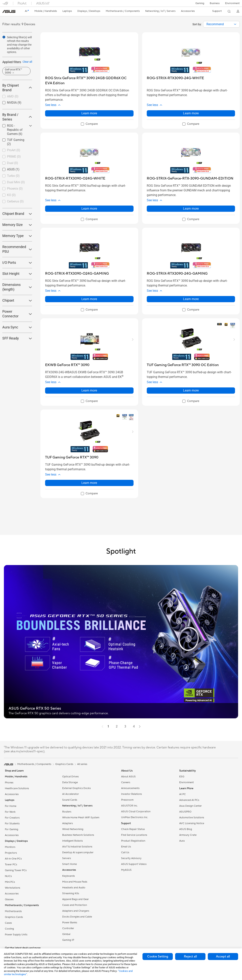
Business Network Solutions (78, 835)
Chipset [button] (17, 300)
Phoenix (15, 189)
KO (11, 195)
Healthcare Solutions (17, 788)
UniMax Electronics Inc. (135, 817)
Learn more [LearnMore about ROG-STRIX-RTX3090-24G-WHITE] (191, 113)
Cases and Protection (75, 905)
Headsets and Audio (74, 888)
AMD (13, 96)
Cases (8, 923)
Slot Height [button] (17, 274)
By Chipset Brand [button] (17, 88)
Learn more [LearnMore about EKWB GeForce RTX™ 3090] (89, 390)
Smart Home (69, 864)
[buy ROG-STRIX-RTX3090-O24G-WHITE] (75, 178)
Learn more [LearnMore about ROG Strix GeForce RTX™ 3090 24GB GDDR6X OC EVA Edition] (89, 113)
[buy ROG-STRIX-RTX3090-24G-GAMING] (177, 274)
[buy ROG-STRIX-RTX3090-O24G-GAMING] (77, 274)
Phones (9, 783)
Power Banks (70, 923)
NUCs (8, 876)
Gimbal (66, 934)
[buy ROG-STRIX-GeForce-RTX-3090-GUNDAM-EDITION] (190, 178)
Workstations (13, 888)
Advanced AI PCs (189, 800)
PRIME (14, 157)
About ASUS (128, 777)
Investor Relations (131, 794)
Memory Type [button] (17, 236)
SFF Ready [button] (17, 338)
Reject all (190, 957)
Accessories (12, 794)
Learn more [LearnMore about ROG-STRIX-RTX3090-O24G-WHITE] (89, 209)
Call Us (125, 852)
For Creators (12, 818)
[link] (9, 11)
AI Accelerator (71, 794)
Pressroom (127, 800)
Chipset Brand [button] (17, 214)
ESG (182, 777)
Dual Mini (16, 182)
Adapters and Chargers (76, 911)
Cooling (9, 929)
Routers (67, 812)
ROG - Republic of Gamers (15, 130)
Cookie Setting (158, 957)
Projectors (11, 853)
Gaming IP (68, 940)
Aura (182, 841)
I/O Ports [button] (17, 263)
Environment (232, 3)
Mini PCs (10, 882)
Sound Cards (70, 800)
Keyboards (69, 876)
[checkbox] (17, 97)
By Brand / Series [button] (17, 117)
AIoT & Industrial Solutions (77, 847)
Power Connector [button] (17, 314)
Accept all (223, 957)
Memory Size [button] (17, 225)
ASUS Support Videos (134, 864)
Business (215, 3)
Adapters (68, 823)
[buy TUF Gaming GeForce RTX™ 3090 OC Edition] (183, 365)
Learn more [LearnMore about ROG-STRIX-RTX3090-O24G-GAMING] (89, 299)
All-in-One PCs (13, 859)
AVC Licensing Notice (192, 823)
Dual (13, 163)
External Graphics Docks (76, 788)
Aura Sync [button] (17, 327)
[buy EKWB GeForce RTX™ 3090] (67, 365)
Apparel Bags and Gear (76, 899)
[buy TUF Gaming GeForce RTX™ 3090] (72, 457)
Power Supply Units (16, 935)
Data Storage (70, 782)
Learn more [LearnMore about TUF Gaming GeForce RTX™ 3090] (89, 483)
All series (82, 764)
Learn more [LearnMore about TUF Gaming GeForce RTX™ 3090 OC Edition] (191, 390)
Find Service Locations (134, 835)
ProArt (14, 150)
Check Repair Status (133, 829)
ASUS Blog (186, 829)
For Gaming (12, 829)
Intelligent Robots (73, 841)
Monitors (10, 847)
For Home (11, 806)
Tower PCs (11, 865)
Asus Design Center (190, 806)
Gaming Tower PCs (16, 870)
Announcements (130, 788)
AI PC (183, 794)
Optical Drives (70, 777)
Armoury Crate (188, 835)
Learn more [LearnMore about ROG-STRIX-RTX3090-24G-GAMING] (191, 299)
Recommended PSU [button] (17, 249)
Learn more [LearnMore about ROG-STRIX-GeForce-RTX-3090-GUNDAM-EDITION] (191, 209)
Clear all (27, 62)
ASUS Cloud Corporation (136, 812)
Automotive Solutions (192, 818)
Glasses (9, 899)
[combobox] (221, 24)
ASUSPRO (185, 812)
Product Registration (133, 841)
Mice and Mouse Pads (75, 882)
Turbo (13, 176)
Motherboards (13, 911)
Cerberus (15, 201)
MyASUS (126, 870)
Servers (67, 858)
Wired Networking (73, 829)
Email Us (126, 847)
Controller (68, 928)
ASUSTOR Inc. (129, 806)
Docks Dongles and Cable (77, 917)
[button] (200, 3)
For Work (10, 812)
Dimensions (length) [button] (17, 287)
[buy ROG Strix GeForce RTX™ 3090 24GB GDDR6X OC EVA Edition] (89, 81)
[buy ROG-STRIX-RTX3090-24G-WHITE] (175, 78)
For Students (12, 824)
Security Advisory (131, 858)
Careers (126, 782)
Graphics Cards (14, 917)
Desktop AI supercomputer (78, 852)
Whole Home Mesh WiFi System (81, 818)
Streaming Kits (71, 893)
